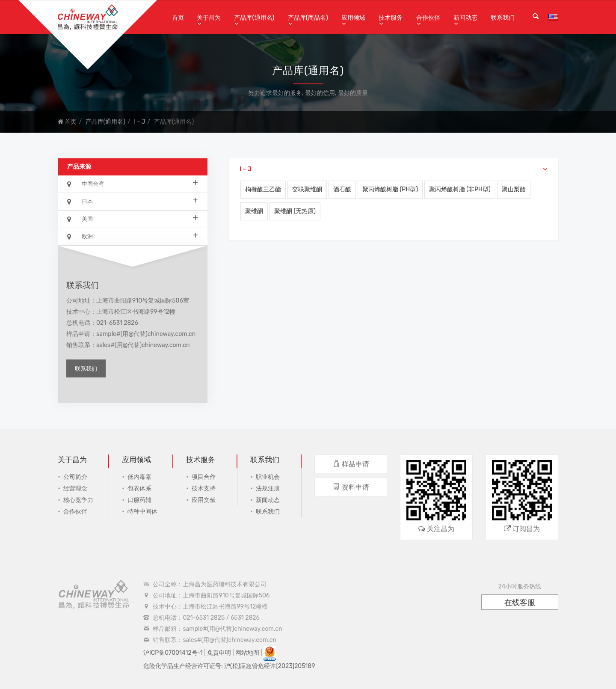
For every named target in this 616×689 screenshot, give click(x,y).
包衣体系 (139, 489)
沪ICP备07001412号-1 (173, 653)
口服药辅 (139, 500)
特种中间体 (142, 512)
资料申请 (351, 487)
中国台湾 (133, 183)
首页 (178, 18)
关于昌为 (209, 18)
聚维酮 (254, 211)
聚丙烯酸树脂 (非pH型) (460, 189)
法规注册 (268, 489)
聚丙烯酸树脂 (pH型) (390, 189)
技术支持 (204, 489)
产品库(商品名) (308, 18)
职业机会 (268, 477)
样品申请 (351, 464)
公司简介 (75, 477)
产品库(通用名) (254, 18)
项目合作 (204, 477)
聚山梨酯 (514, 189)
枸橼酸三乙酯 (263, 189)
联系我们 (503, 18)
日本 (133, 201)
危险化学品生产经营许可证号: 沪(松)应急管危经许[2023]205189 (229, 666)
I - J (139, 122)
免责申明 (219, 653)
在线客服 (520, 603)
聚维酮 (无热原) (295, 211)
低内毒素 (139, 477)
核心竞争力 (78, 500)
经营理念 (75, 489)
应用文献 (204, 500)
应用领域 (353, 18)
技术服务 (391, 18)
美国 (133, 218)
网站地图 (247, 653)
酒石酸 (342, 189)
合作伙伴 (428, 18)
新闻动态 (465, 18)
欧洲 (133, 236)
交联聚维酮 (307, 189)
